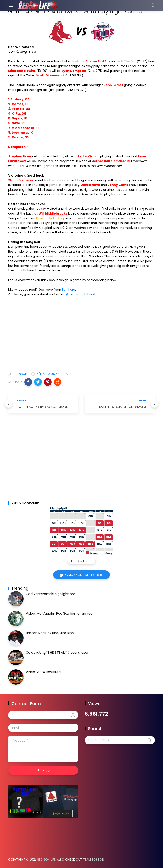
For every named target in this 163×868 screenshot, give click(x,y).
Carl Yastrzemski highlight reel (51, 594)
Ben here (69, 290)
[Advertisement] (81, 335)
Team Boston (93, 860)
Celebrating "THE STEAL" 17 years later (57, 652)
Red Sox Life (46, 860)
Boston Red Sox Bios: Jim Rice (50, 633)
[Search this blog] (120, 740)
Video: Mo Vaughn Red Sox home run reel (60, 613)
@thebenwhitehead (80, 294)
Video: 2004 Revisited (43, 672)
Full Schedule (82, 561)
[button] (28, 382)
